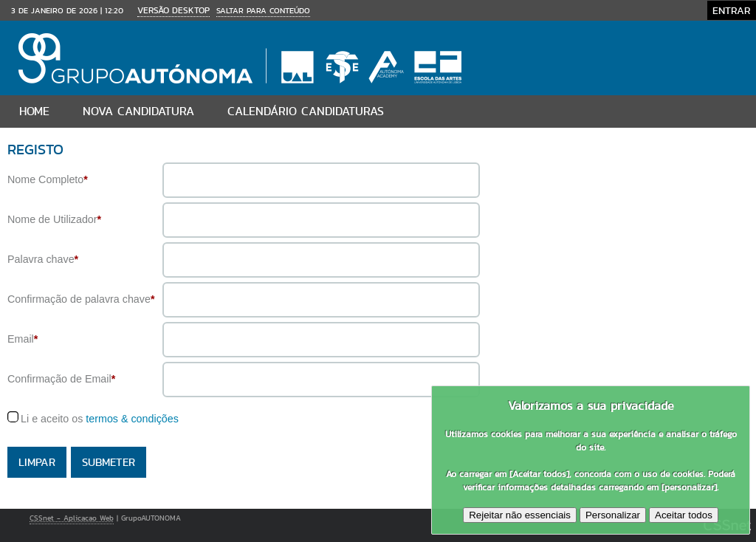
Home (34, 111)
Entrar (732, 10)
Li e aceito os (100, 419)
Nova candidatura (138, 111)
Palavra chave (43, 259)
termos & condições (132, 419)
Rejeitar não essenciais (520, 515)
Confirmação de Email (61, 379)
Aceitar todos (684, 515)
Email (23, 339)
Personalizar (613, 515)
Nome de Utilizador (54, 219)
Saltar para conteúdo (263, 10)
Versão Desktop (173, 10)
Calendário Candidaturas (306, 111)
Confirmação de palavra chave (81, 299)
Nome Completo (48, 179)
